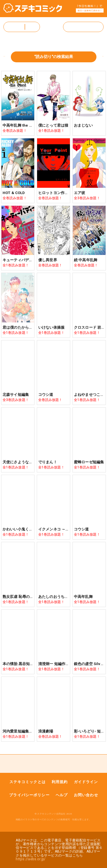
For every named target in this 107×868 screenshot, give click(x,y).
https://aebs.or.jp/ (31, 859)
